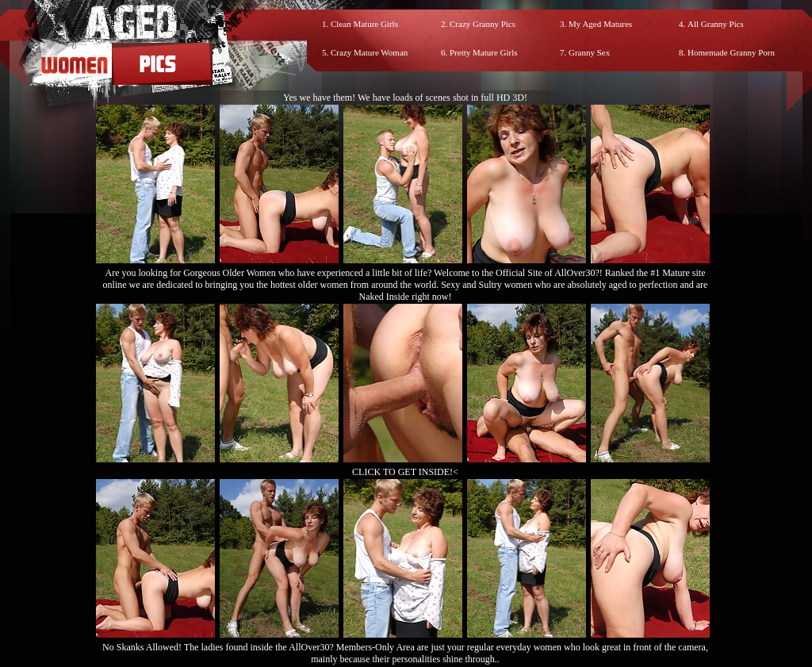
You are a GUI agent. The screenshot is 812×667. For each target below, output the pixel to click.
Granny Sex (589, 52)
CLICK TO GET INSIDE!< (405, 472)
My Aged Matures (600, 24)
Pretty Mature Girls (484, 52)
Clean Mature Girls (364, 24)
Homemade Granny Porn (731, 52)
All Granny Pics (716, 24)
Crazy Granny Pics (483, 24)
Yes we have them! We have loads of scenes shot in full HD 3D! (405, 98)
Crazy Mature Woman (369, 52)
